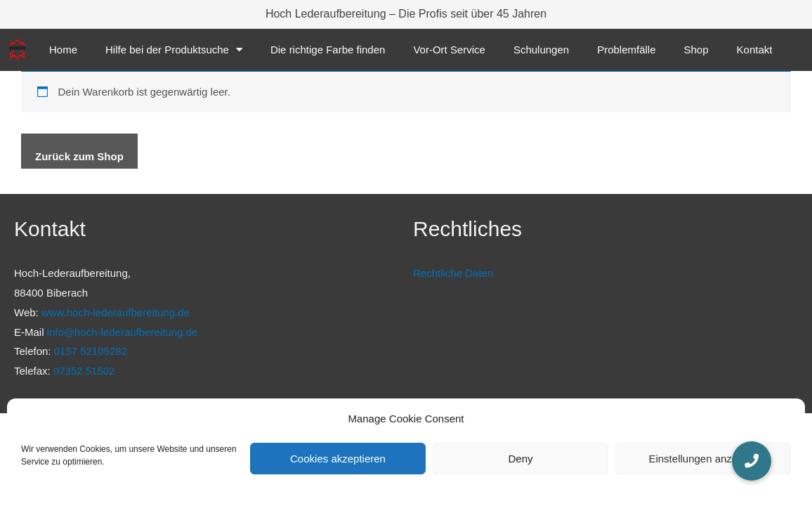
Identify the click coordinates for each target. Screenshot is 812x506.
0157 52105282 (91, 351)
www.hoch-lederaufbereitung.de (116, 312)
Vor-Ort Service (449, 50)
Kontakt (755, 50)
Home (63, 50)
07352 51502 (84, 371)
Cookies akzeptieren (338, 459)
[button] (752, 461)
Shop (696, 50)
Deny (520, 459)
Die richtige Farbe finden (328, 50)
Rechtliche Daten (453, 273)
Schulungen (541, 50)
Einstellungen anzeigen (703, 459)
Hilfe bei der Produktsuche (174, 50)
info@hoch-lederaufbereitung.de (123, 332)
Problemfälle (626, 50)
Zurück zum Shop (79, 156)
